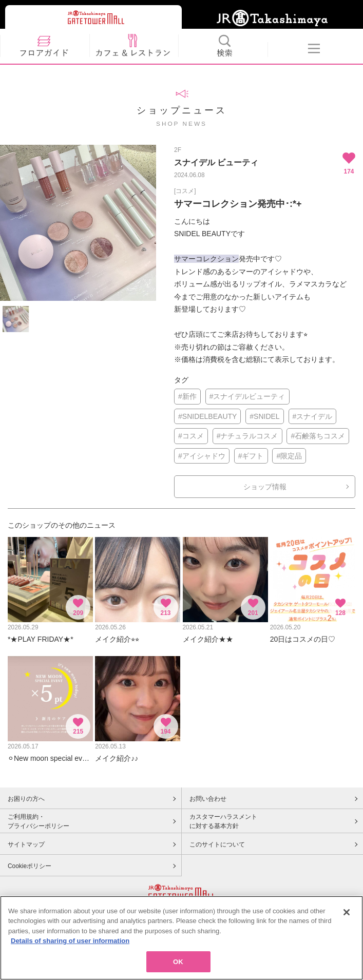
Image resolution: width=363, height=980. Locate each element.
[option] (78, 223)
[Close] (347, 915)
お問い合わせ (208, 799)
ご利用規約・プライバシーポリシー (39, 821)
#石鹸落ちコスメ (318, 436)
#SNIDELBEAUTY (207, 416)
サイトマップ (26, 844)
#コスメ (191, 436)
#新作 (187, 396)
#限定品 (289, 456)
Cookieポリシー (30, 866)
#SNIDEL (264, 416)
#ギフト (251, 456)
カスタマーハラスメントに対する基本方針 (223, 821)
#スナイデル (313, 416)
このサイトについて (217, 844)
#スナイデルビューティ (247, 396)
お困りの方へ (26, 799)
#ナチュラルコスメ (247, 436)
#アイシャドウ (202, 456)
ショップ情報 (265, 487)
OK (178, 965)
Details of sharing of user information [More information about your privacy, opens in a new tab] (70, 944)
